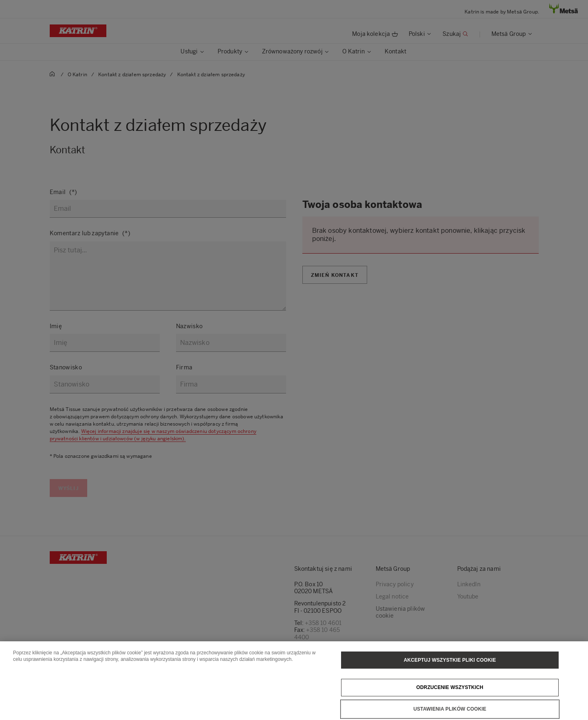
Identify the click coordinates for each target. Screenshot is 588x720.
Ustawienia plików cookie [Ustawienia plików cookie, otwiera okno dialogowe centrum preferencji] (450, 711)
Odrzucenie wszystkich (450, 689)
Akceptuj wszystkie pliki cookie (450, 661)
